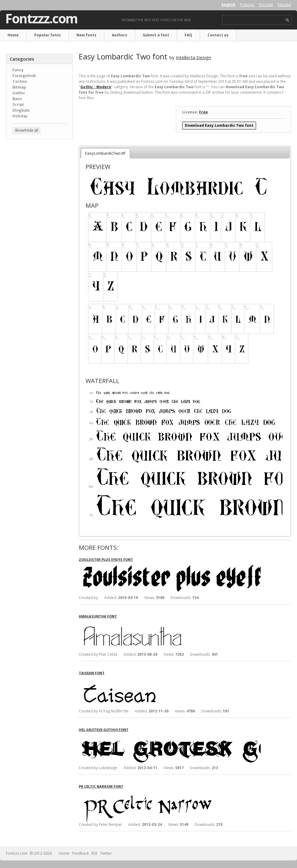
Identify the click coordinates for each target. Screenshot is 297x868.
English (229, 5)
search (287, 20)
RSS (94, 853)
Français (247, 5)
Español (284, 5)
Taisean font (92, 673)
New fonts (86, 35)
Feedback (80, 853)
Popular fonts (48, 35)
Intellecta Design (193, 57)
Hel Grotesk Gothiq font (104, 730)
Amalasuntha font (98, 616)
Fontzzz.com (41, 19)
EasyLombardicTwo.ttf (105, 153)
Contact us (218, 35)
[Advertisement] (39, 180)
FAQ (188, 35)
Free (204, 112)
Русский (266, 5)
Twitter (106, 853)
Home (13, 35)
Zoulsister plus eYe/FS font (106, 559)
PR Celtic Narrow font (101, 786)
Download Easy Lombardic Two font (219, 125)
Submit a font (156, 35)
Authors (120, 35)
